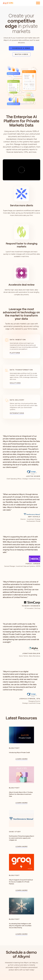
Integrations (17, 413)
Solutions (15, 383)
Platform (15, 353)
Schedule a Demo (21, 48)
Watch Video (21, 54)
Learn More (21, 759)
